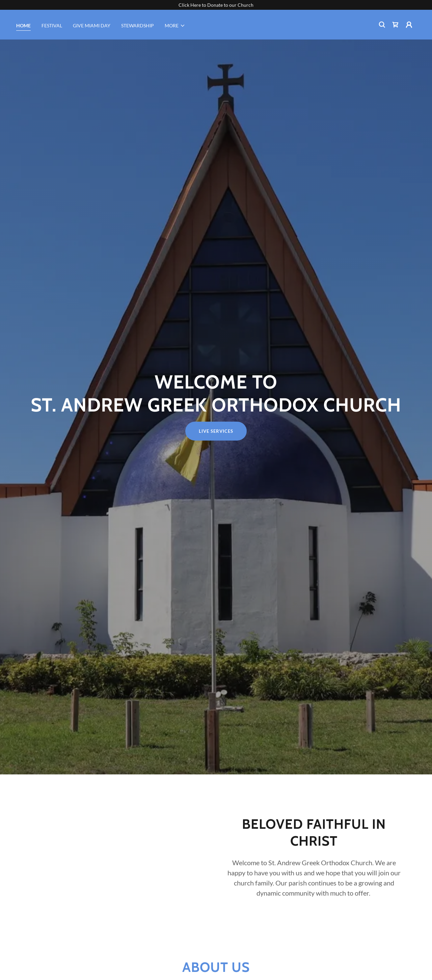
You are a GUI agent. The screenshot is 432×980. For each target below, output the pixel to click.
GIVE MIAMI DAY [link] (92, 25)
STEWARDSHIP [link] (138, 25)
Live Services (216, 431)
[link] (396, 25)
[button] (175, 26)
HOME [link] (23, 25)
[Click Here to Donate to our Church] (216, 5)
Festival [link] (52, 25)
